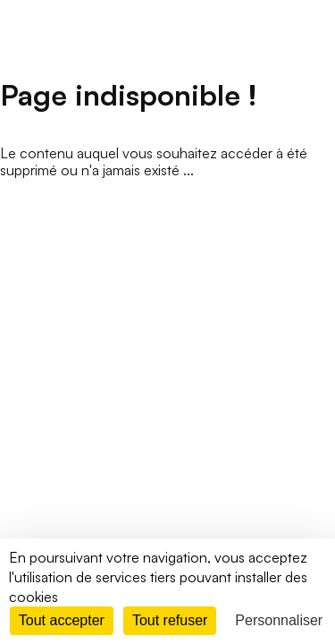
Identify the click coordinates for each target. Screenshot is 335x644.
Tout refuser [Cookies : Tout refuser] (170, 620)
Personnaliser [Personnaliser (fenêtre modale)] (279, 620)
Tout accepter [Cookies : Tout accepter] (62, 620)
